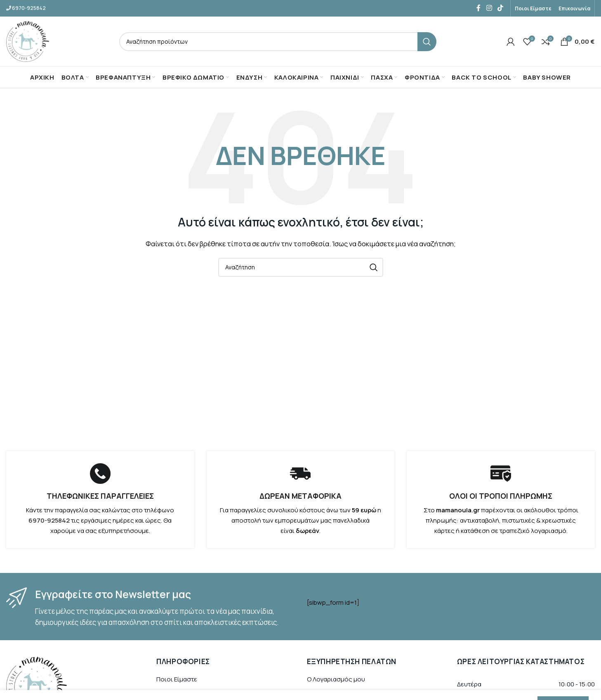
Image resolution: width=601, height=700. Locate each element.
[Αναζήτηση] (278, 42)
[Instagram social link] (489, 8)
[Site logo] (28, 41)
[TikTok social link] (501, 8)
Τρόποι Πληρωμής (184, 694)
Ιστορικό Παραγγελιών (339, 694)
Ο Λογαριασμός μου (336, 680)
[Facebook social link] (478, 8)
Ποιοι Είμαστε (177, 680)
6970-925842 (29, 8)
